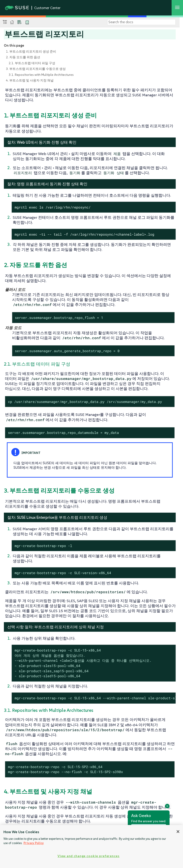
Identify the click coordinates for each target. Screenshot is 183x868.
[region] (91, 846)
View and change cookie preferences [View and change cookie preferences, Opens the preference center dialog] (88, 856)
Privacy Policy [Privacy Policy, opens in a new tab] (34, 843)
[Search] (141, 22)
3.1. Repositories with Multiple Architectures (41, 75)
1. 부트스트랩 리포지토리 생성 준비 (31, 51)
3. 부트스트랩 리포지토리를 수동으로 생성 (36, 69)
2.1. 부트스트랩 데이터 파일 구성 (32, 63)
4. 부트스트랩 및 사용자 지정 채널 (30, 80)
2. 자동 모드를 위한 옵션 (23, 57)
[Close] (178, 832)
